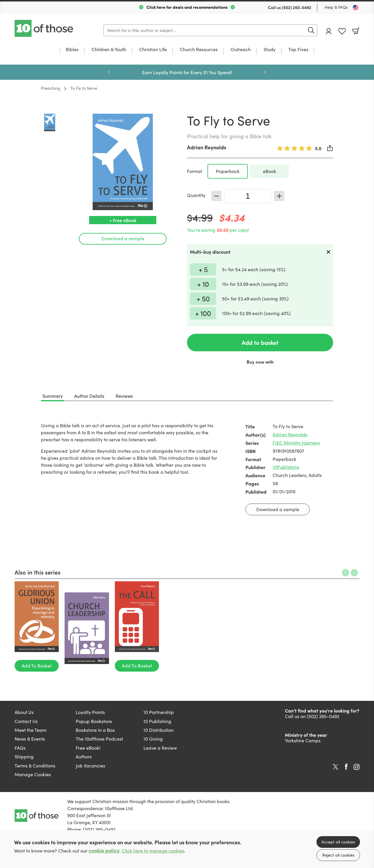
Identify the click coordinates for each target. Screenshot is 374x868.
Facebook (346, 767)
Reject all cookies (338, 855)
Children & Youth (109, 50)
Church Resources (199, 50)
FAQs (20, 748)
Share (330, 148)
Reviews (124, 396)
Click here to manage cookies (153, 851)
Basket (356, 31)
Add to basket (260, 342)
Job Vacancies (90, 766)
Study (270, 50)
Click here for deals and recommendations (187, 7)
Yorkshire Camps (303, 740)
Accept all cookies (338, 842)
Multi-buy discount (210, 252)
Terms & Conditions (35, 766)
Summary (53, 396)
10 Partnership (159, 712)
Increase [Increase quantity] (279, 196)
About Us (24, 712)
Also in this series (38, 572)
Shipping (24, 757)
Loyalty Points (90, 712)
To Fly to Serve (84, 88)
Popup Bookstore (94, 721)
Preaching (51, 88)
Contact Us (26, 721)
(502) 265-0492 (297, 7)
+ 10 (203, 284)
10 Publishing (157, 721)
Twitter (336, 767)
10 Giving (153, 739)
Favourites (342, 31)
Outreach (241, 50)
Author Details (89, 396)
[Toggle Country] (356, 8)
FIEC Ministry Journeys (296, 443)
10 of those (44, 28)
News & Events (30, 739)
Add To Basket (37, 666)
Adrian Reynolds (207, 147)
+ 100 (203, 313)
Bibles (72, 50)
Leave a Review (160, 748)
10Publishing (286, 467)
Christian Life (153, 50)
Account (329, 31)
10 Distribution (159, 730)
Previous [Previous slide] (109, 72)
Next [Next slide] (265, 72)
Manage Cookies (33, 774)
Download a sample (123, 238)
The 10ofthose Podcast (99, 739)
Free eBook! (88, 748)
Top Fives (298, 50)
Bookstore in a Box (95, 730)
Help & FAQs (336, 7)
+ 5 (203, 269)
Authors (84, 757)
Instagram (356, 767)
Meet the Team (31, 730)
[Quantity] (248, 196)
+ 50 (203, 298)
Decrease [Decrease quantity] (216, 196)
